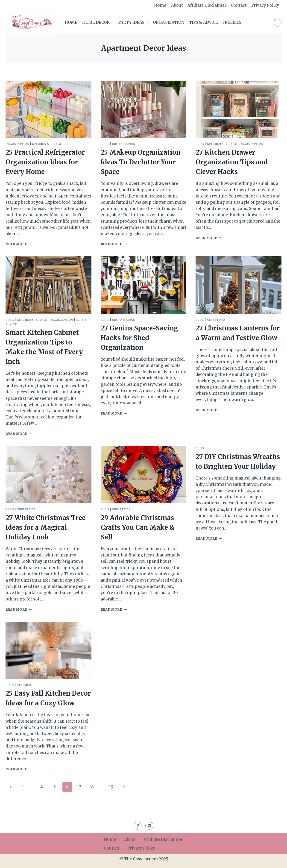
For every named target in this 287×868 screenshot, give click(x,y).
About (177, 5)
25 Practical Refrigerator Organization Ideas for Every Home (45, 162)
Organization (169, 22)
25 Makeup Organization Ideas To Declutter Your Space (141, 162)
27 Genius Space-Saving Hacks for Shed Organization (139, 338)
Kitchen (24, 685)
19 (111, 787)
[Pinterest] (278, 23)
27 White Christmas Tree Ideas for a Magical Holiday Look (45, 527)
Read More (19, 244)
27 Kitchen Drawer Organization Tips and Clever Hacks (232, 162)
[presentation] (48, 109)
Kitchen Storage (47, 144)
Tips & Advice (204, 22)
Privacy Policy (265, 5)
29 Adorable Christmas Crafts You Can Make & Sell (138, 527)
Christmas (216, 320)
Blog (105, 144)
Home (160, 5)
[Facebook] (138, 826)
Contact (239, 5)
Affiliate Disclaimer (207, 5)
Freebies (232, 22)
